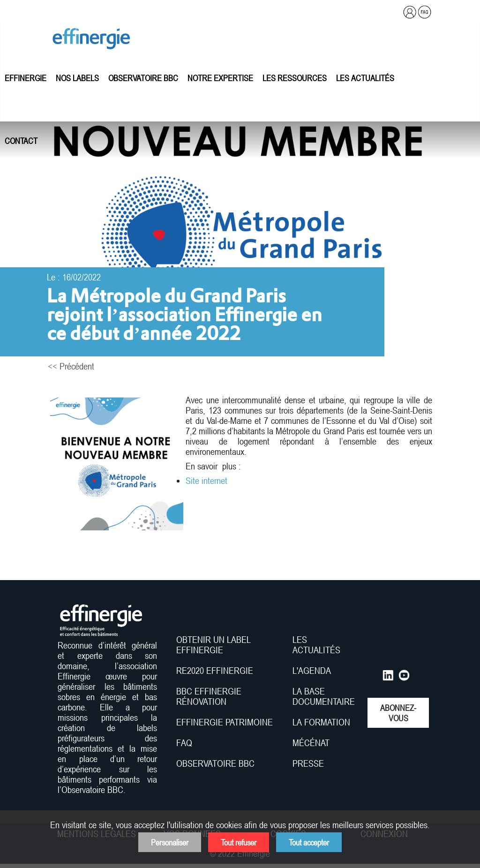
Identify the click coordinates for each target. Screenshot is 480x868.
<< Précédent (71, 366)
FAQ (184, 743)
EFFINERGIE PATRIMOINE (225, 722)
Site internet (208, 481)
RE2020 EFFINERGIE (215, 671)
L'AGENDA (313, 671)
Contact (21, 141)
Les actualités (365, 78)
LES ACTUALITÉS (316, 645)
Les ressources (295, 78)
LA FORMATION (321, 722)
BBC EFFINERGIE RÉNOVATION (209, 696)
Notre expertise (220, 78)
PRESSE (308, 763)
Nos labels (77, 78)
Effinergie (26, 78)
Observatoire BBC (143, 78)
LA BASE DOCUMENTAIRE (324, 696)
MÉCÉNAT (311, 743)
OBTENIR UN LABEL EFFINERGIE (214, 645)
